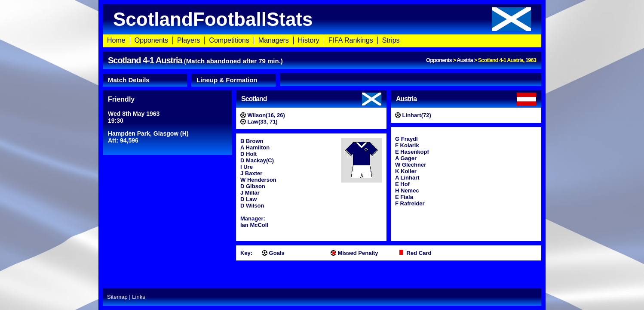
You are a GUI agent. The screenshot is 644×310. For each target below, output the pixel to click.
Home (116, 40)
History (309, 40)
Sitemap (117, 297)
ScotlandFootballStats (322, 19)
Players (189, 40)
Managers (274, 40)
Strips (391, 40)
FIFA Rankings (351, 40)
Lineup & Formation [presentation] (227, 80)
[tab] (145, 80)
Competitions (229, 40)
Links (138, 297)
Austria (465, 60)
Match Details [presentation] (129, 80)
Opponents (151, 40)
